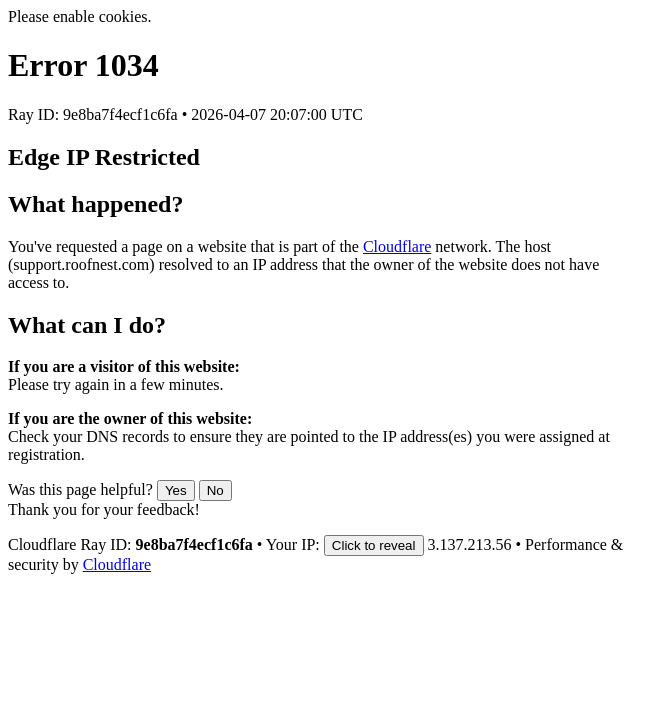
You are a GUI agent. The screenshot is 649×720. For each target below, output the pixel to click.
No (215, 490)
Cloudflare (397, 246)
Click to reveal (374, 545)
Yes (176, 490)
